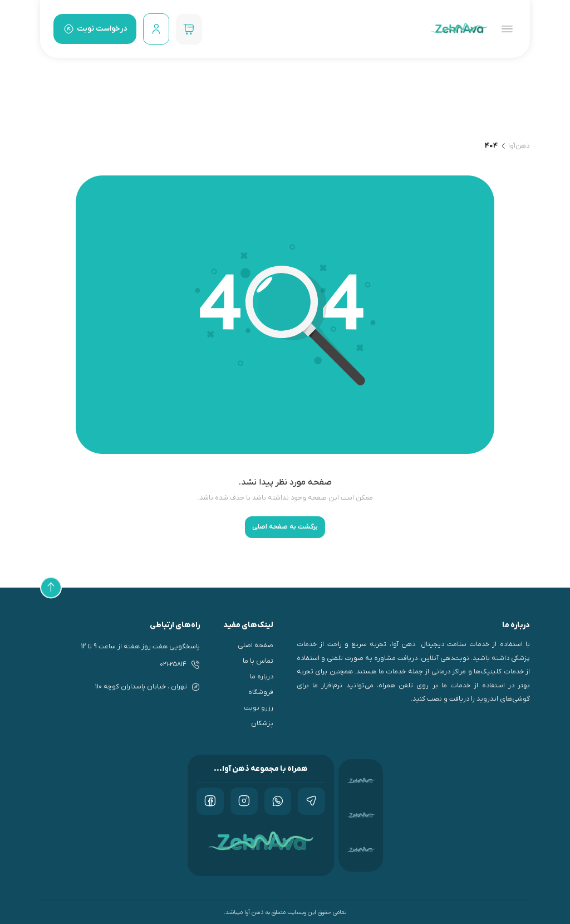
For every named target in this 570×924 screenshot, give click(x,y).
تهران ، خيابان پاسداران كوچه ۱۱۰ (141, 687)
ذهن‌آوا (519, 146)
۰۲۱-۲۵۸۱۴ (173, 664)
